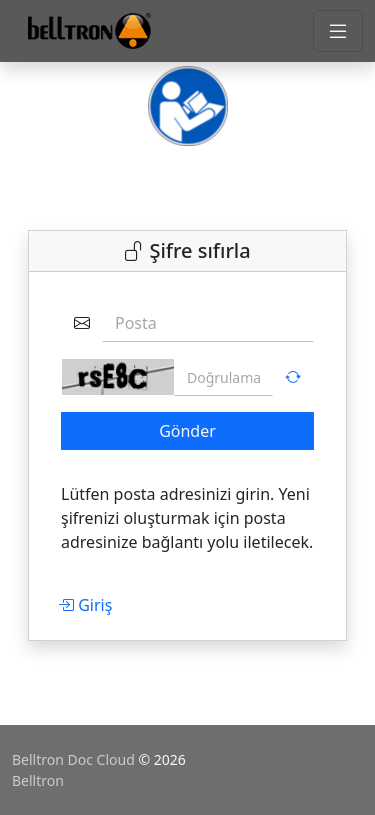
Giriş (85, 605)
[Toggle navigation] (338, 31)
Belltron (38, 780)
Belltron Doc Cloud (75, 759)
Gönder (187, 431)
